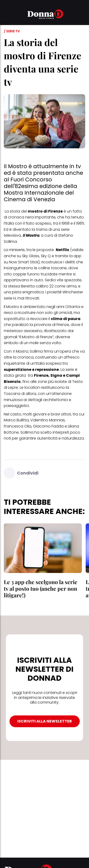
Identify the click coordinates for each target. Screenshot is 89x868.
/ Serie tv (12, 31)
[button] (7, 15)
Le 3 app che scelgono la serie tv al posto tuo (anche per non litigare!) (41, 588)
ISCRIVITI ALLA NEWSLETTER (45, 721)
